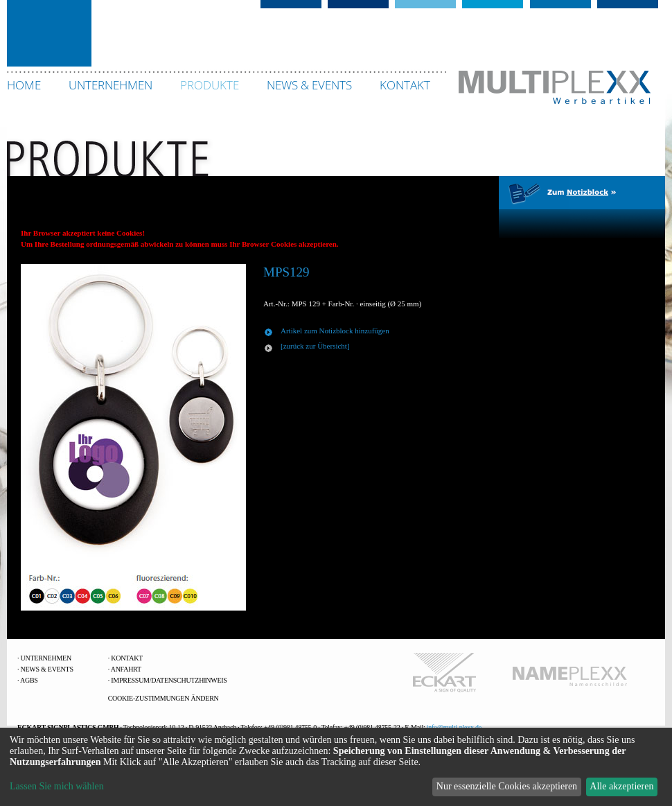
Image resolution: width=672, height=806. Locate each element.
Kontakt (127, 658)
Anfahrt (126, 669)
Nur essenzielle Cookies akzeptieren (507, 786)
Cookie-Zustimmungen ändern (163, 698)
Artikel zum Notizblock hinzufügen (335, 331)
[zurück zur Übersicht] (315, 346)
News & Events (47, 669)
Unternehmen (46, 658)
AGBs (29, 680)
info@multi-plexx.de (454, 727)
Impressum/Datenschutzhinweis (169, 680)
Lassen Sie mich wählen (57, 786)
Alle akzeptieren (621, 786)
